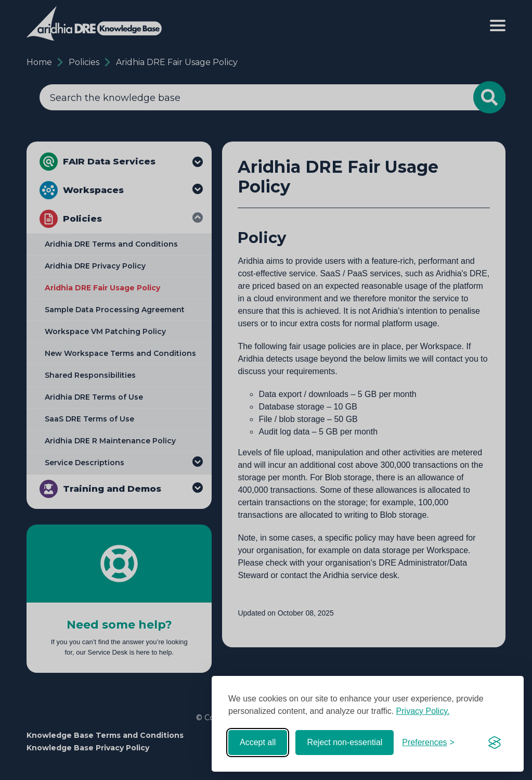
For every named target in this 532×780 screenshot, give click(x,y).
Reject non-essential (345, 742)
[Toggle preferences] (428, 743)
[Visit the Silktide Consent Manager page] (495, 743)
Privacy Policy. (423, 711)
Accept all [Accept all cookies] (258, 742)
